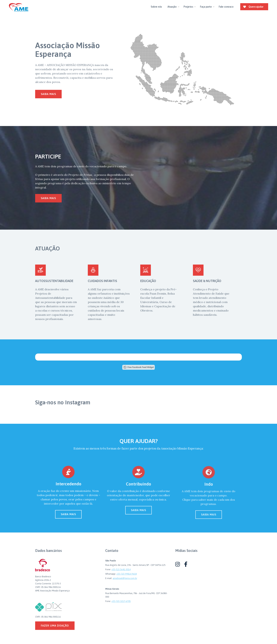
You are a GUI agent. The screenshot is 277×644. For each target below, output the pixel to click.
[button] (173, 7)
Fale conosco (226, 7)
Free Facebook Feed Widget (139, 367)
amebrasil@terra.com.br (125, 578)
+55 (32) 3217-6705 (121, 601)
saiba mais (48, 94)
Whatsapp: (111, 574)
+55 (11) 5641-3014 (121, 569)
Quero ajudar (256, 7)
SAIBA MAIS (68, 517)
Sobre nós (156, 7)
